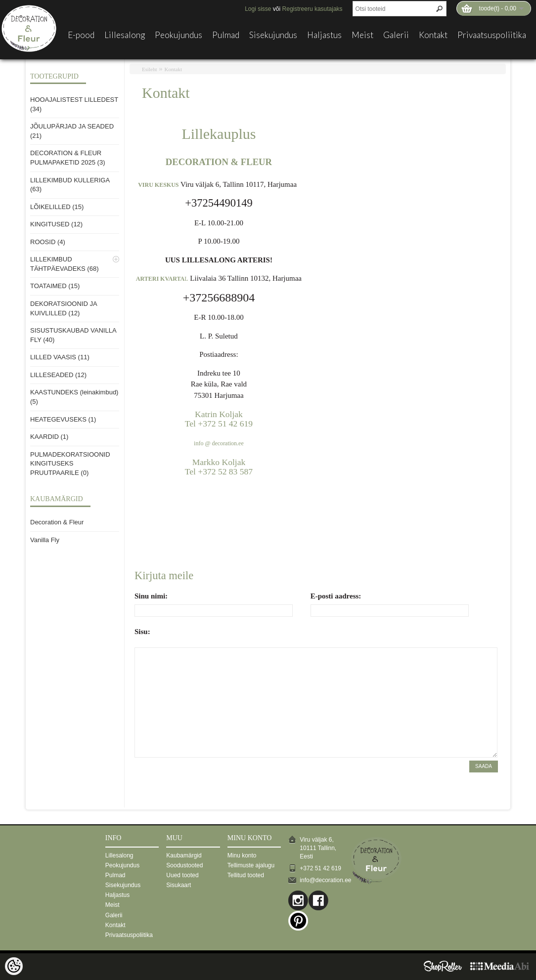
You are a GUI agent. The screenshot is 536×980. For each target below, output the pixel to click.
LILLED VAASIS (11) (60, 357)
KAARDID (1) (49, 437)
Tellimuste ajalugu (251, 865)
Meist (362, 35)
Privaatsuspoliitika (492, 35)
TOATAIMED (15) (55, 286)
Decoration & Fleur (57, 522)
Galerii (396, 35)
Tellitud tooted (246, 875)
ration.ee (233, 443)
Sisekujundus (273, 35)
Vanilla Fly (45, 540)
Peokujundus (179, 35)
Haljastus (324, 35)
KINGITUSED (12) (56, 224)
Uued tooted (182, 875)
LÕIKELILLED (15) (57, 207)
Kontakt (433, 35)
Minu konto (242, 855)
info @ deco (208, 443)
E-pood (81, 35)
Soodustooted (184, 865)
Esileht (150, 69)
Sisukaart (179, 885)
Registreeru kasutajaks (313, 9)
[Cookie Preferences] (14, 966)
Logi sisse (258, 9)
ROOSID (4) (48, 242)
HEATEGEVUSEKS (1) (63, 419)
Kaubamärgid (184, 855)
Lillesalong (125, 35)
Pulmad (226, 35)
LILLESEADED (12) (58, 375)
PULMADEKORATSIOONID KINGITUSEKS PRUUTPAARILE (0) (70, 464)
